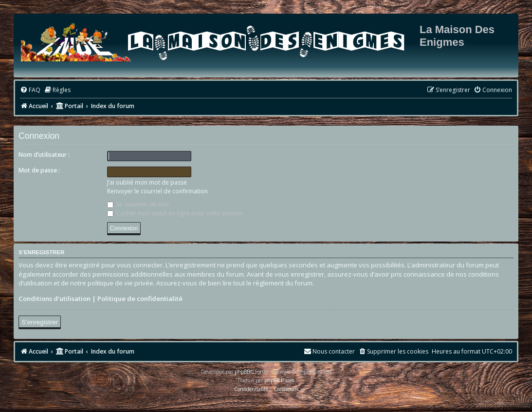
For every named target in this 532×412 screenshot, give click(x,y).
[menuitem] (30, 90)
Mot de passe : (39, 170)
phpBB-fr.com (279, 380)
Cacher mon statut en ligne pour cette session (175, 213)
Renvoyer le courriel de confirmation (157, 191)
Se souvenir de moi (138, 204)
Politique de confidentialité (140, 299)
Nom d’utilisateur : (44, 155)
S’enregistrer (40, 322)
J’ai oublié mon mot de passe (147, 182)
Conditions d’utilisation (55, 299)
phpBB (242, 372)
